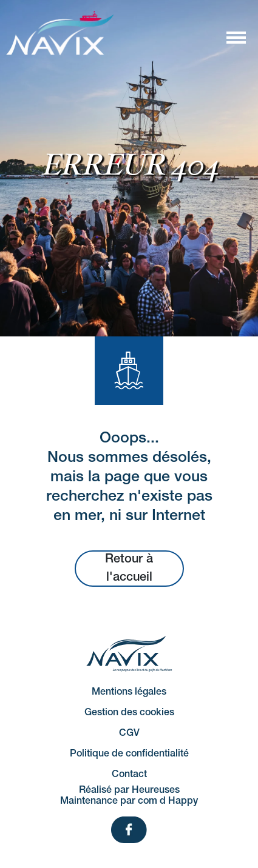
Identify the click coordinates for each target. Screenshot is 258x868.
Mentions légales (129, 692)
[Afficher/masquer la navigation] (236, 37)
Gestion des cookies (129, 713)
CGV (129, 733)
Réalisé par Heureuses (129, 790)
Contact (129, 775)
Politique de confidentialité (129, 754)
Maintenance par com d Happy (129, 801)
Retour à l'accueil (129, 569)
